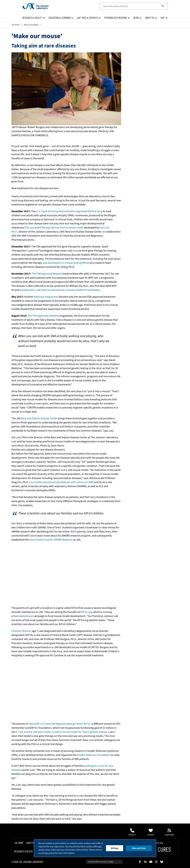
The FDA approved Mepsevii (47, 274)
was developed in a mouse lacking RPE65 (66, 263)
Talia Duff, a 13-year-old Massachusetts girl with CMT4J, (60, 724)
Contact (132, 832)
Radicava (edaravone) (46, 297)
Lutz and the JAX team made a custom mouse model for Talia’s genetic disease (63, 732)
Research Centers (24, 851)
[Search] (163, 6)
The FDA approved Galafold (43, 316)
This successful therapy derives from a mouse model (54, 228)
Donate (151, 832)
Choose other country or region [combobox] (105, 862)
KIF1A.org (87, 612)
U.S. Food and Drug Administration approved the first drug (69, 211)
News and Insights (31, 25)
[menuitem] (34, 18)
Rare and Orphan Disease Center (39, 418)
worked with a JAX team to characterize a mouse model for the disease (60, 290)
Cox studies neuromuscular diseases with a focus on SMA (61, 482)
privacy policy (48, 853)
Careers (30, 843)
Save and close (139, 848)
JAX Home (16, 25)
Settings (115, 848)
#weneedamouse (23, 616)
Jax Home (19, 843)
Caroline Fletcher (21, 631)
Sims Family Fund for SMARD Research (51, 540)
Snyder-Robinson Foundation (94, 755)
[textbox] (134, 6)
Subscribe (169, 832)
